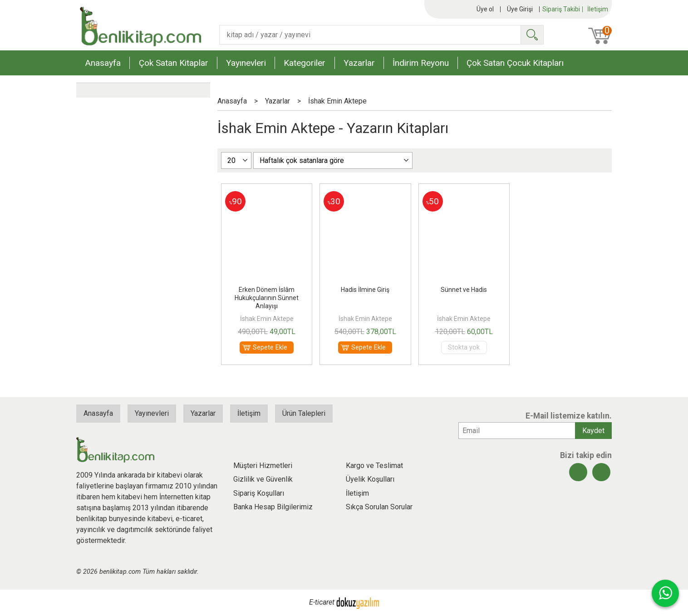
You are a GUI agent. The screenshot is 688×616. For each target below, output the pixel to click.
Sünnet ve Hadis (464, 290)
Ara (532, 35)
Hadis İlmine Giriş (365, 290)
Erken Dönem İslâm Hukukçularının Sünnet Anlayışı (267, 298)
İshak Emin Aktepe (267, 319)
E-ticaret (322, 603)
